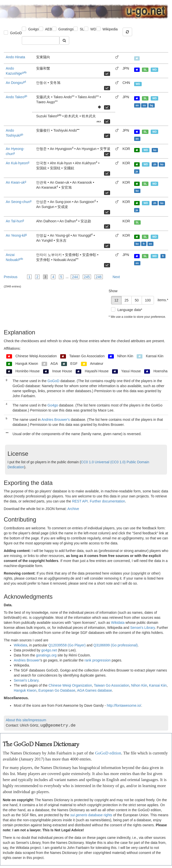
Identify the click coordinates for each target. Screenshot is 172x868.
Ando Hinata (15, 57)
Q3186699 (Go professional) (116, 645)
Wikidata (118, 623)
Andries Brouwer (27, 660)
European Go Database (57, 690)
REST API (80, 501)
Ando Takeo (16, 97)
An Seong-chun (19, 202)
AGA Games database (94, 690)
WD (93, 29)
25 (127, 300)
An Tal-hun (15, 221)
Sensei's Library (142, 628)
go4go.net (49, 650)
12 (116, 300)
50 (137, 300)
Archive (73, 509)
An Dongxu (16, 83)
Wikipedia (110, 29)
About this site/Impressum (26, 720)
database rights (91, 815)
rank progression (98, 660)
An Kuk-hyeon (18, 163)
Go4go (33, 29)
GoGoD (16, 33)
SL (82, 29)
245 (87, 277)
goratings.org (46, 655)
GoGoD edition (108, 753)
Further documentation (107, 501)
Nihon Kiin (139, 685)
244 (75, 277)
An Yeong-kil (16, 235)
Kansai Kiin (158, 685)
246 (99, 277)
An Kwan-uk (16, 182)
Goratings (66, 29)
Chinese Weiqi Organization (70, 685)
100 (148, 300)
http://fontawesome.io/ (124, 705)
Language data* (130, 310)
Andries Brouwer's (56, 420)
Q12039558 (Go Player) (67, 645)
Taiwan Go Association (111, 685)
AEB (49, 29)
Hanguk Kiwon (25, 690)
